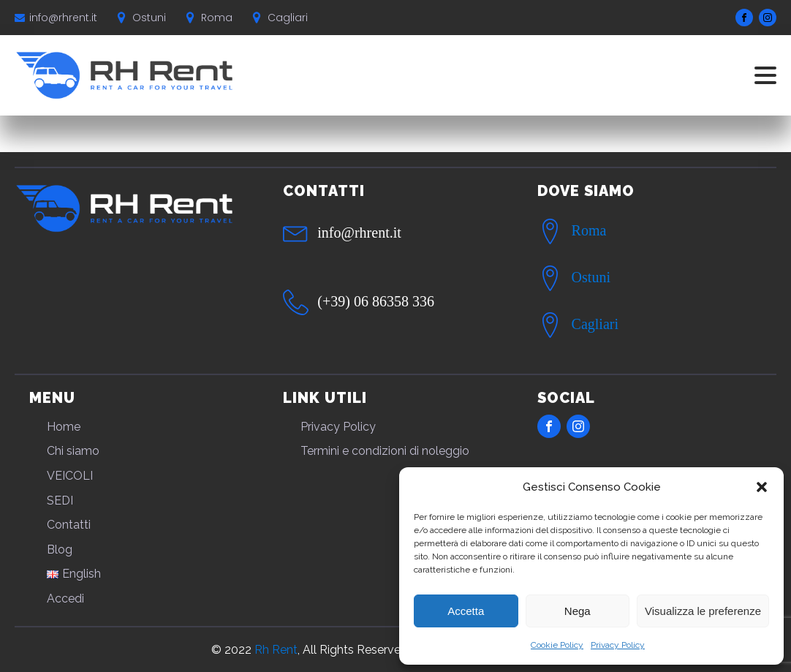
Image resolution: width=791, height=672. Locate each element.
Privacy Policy (618, 645)
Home (64, 427)
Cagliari (595, 324)
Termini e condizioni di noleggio (385, 451)
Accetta (466, 611)
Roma (589, 230)
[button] (762, 487)
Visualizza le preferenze (703, 611)
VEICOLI (70, 476)
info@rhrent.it (63, 18)
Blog (60, 550)
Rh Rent (276, 650)
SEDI (60, 501)
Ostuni (591, 277)
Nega (578, 611)
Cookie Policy (557, 645)
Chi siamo (73, 451)
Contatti (69, 525)
